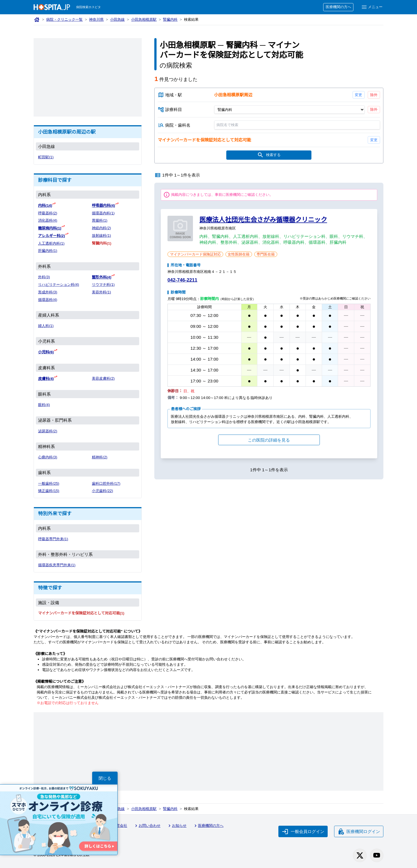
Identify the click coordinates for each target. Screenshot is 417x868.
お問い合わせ (149, 824)
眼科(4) (44, 403)
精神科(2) (100, 456)
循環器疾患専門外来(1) (57, 564)
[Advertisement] (88, 77)
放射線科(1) (102, 235)
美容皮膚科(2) (103, 377)
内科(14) (45, 206)
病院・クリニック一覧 (65, 20)
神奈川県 (97, 20)
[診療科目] (289, 110)
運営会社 (119, 824)
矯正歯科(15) (49, 489)
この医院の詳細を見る (269, 441)
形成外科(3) (48, 291)
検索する (269, 156)
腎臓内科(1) (102, 243)
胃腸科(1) (100, 220)
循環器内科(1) (103, 213)
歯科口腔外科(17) (106, 482)
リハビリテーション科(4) (59, 284)
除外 (374, 95)
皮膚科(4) (46, 377)
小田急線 (118, 20)
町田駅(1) (46, 157)
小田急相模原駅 (145, 20)
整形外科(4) (102, 276)
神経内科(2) (102, 228)
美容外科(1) (102, 291)
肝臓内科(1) (48, 250)
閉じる (105, 778)
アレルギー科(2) (52, 235)
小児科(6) (46, 351)
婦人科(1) (46, 325)
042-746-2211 (183, 281)
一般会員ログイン (302, 829)
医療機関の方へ (338, 7)
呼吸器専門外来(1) (53, 538)
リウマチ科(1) (103, 284)
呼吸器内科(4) (104, 206)
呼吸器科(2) (48, 213)
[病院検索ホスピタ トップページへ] (52, 7)
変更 (359, 95)
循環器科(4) (48, 299)
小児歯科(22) (103, 489)
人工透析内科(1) (52, 243)
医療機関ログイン (359, 829)
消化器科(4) (48, 220)
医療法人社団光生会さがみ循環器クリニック (263, 221)
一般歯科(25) (49, 482)
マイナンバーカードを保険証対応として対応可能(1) (81, 612)
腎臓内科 (172, 20)
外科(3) (44, 276)
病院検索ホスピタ (89, 7)
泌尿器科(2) (48, 430)
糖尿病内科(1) (50, 228)
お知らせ (179, 824)
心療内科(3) (48, 456)
